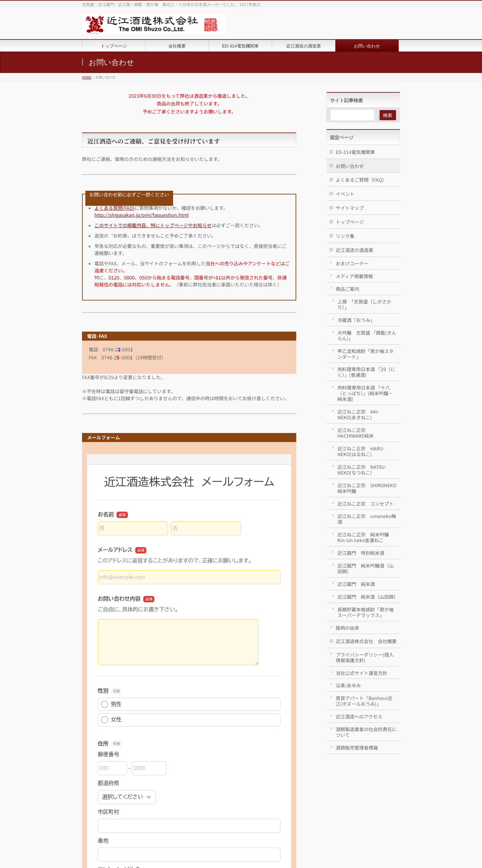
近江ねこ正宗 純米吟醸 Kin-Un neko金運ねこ (363, 537)
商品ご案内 (347, 289)
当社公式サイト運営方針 (361, 673)
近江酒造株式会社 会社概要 (366, 641)
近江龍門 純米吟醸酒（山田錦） (366, 568)
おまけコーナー (352, 263)
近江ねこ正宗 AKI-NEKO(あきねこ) (358, 414)
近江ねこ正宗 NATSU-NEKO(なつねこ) (362, 470)
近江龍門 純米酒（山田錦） (368, 597)
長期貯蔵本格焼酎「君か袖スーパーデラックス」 (366, 612)
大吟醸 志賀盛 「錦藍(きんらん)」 (367, 335)
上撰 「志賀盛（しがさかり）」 (364, 304)
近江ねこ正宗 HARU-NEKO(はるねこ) (361, 451)
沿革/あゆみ (348, 685)
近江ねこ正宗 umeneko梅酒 (367, 519)
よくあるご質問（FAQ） (361, 180)
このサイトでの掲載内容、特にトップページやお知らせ (153, 225)
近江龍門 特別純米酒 (361, 553)
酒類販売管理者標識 (357, 748)
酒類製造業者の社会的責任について (366, 732)
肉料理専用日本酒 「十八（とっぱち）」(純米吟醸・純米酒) (365, 393)
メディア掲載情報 (354, 276)
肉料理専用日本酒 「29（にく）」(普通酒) (366, 372)
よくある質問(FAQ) (114, 208)
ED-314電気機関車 (355, 152)
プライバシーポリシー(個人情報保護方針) (365, 657)
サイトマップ (350, 208)
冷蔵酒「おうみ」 (356, 320)
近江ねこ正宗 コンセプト (366, 504)
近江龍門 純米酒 (356, 584)
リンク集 (345, 236)
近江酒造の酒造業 (354, 250)
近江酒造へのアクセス (359, 716)
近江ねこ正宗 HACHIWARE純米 (355, 433)
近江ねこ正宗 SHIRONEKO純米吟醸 (367, 488)
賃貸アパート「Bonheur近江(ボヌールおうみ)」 (364, 701)
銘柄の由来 (347, 628)
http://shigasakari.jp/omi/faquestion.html (142, 215)
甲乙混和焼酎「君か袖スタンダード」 (366, 354)
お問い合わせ (350, 166)
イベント (345, 194)
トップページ (350, 222)
